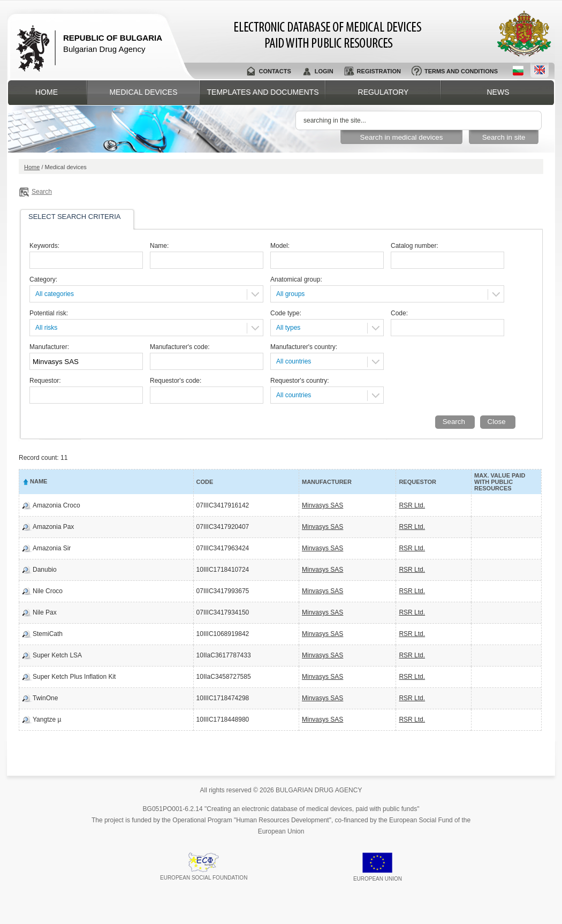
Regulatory (383, 92)
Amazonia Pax (53, 527)
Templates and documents (263, 92)
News (498, 92)
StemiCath (48, 634)
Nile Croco (48, 591)
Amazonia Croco (56, 505)
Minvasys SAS (322, 505)
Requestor (417, 482)
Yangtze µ (47, 719)
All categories (55, 294)
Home (47, 92)
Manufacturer (327, 482)
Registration (379, 71)
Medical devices (143, 92)
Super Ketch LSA (57, 655)
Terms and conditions (461, 71)
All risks (46, 328)
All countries (294, 361)
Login (324, 71)
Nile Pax (45, 612)
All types (288, 328)
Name (39, 481)
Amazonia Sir (52, 548)
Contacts (275, 71)
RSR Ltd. (412, 505)
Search (42, 192)
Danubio (45, 570)
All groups (290, 294)
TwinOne (45, 698)
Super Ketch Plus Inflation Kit (74, 677)
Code (205, 482)
